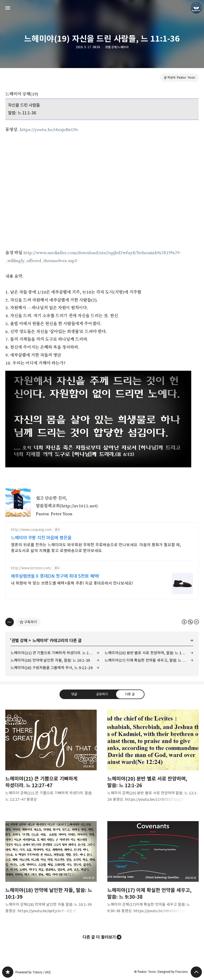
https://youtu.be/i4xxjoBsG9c (49, 130)
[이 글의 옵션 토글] (10, 622)
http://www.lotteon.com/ (31, 568)
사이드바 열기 (8, 8)
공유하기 (102, 694)
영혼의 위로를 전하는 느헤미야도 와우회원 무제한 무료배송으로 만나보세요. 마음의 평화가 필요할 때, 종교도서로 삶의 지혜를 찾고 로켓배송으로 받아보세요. (96, 548)
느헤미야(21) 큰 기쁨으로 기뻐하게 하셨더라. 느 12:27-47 (55, 653)
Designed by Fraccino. (173, 972)
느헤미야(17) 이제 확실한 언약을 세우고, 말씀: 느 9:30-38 (149, 660)
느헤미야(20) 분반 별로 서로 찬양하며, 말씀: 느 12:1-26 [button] (153, 760)
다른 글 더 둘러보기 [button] (99, 937)
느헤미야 (40, 641)
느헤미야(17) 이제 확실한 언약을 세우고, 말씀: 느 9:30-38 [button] (153, 872)
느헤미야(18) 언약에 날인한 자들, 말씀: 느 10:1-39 (50, 660)
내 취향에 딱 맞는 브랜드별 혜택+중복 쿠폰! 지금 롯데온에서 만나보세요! (72, 583)
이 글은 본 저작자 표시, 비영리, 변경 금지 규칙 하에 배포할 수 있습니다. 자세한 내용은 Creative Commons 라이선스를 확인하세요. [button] (190, 622)
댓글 (74, 694)
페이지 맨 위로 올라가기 (196, 972)
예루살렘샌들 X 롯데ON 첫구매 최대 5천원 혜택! (55, 576)
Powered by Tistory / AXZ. (33, 972)
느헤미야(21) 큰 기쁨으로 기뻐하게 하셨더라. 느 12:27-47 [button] (51, 760)
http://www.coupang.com (31, 530)
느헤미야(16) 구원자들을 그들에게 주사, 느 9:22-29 (52, 668)
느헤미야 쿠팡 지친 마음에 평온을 (41, 538)
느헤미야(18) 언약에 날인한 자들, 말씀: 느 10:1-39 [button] (51, 872)
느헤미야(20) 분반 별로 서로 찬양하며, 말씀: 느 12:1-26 (149, 653)
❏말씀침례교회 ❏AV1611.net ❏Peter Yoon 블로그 (8, 972)
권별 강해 (19, 641)
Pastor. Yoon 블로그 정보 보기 (196, 8)
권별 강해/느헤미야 (117, 47)
